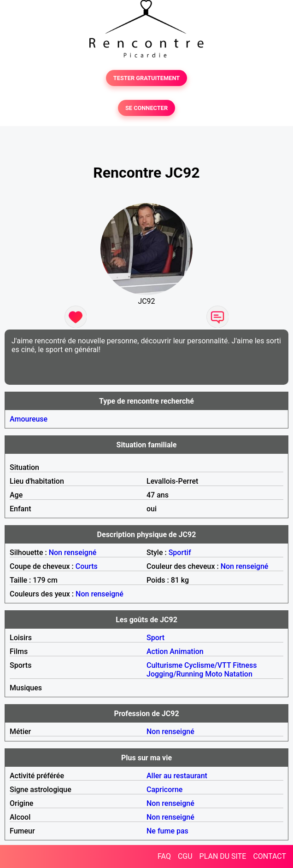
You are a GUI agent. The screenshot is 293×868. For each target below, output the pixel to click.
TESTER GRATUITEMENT (147, 78)
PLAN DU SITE (223, 856)
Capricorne (164, 790)
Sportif (180, 553)
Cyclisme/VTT (208, 665)
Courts (87, 566)
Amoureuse (29, 419)
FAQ (164, 856)
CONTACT (270, 856)
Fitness (245, 665)
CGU (185, 856)
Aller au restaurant (177, 776)
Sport (155, 638)
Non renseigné (73, 553)
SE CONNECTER (146, 108)
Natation (238, 674)
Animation (186, 651)
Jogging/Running (175, 674)
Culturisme (164, 665)
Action (157, 651)
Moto (214, 674)
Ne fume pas (167, 831)
